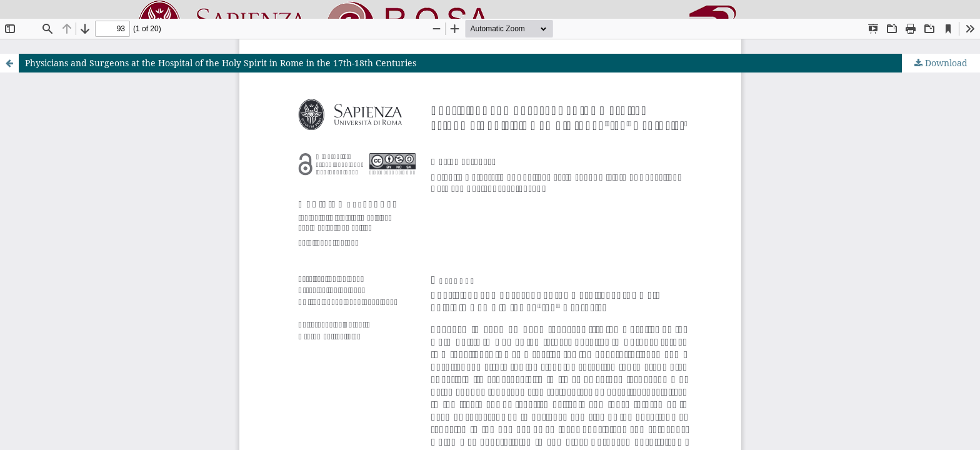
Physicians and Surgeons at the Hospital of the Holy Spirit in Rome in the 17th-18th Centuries (221, 63)
